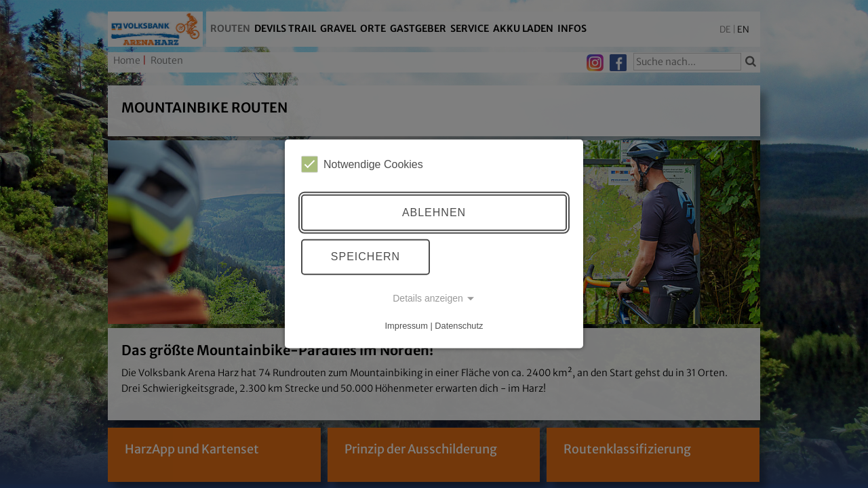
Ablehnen (434, 212)
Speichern (366, 257)
